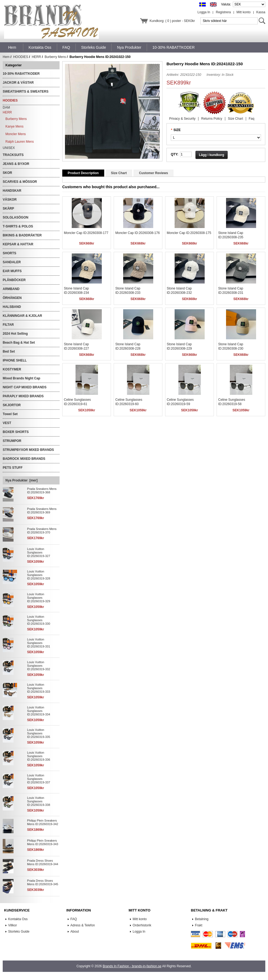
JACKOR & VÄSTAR (18, 83)
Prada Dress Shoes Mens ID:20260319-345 (43, 882)
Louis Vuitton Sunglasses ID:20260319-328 (39, 575)
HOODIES (21, 57)
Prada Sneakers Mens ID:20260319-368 (42, 491)
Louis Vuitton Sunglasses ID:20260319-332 (39, 666)
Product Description (83, 173)
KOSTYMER (12, 369)
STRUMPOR (12, 441)
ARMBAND (11, 289)
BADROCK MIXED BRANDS (24, 459)
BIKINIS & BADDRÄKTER (22, 235)
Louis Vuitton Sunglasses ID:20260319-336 (39, 756)
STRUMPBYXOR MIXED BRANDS (28, 450)
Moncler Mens (16, 134)
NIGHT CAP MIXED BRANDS (25, 387)
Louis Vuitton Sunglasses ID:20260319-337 (39, 779)
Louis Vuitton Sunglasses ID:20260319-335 (39, 733)
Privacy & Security (182, 119)
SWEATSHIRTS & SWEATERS (26, 92)
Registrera (223, 12)
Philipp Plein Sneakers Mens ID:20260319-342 (43, 822)
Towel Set (10, 414)
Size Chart (236, 119)
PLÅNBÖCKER (14, 280)
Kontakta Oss (18, 919)
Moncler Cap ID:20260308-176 (138, 233)
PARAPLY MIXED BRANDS (23, 396)
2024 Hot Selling (15, 334)
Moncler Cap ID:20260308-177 (86, 233)
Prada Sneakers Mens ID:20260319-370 (42, 531)
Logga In (204, 12)
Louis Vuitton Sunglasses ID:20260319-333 (39, 688)
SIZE (177, 130)
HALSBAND (12, 307)
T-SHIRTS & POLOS (18, 226)
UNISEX (9, 148)
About (75, 932)
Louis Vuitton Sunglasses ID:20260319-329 (39, 598)
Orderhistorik (142, 925)
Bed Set (9, 351)
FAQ (74, 919)
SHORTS (9, 253)
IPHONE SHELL (15, 360)
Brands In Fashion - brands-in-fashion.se (132, 966)
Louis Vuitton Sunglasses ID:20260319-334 (39, 711)
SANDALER (12, 262)
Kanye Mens (14, 126)
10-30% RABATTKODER (21, 74)
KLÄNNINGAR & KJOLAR (22, 316)
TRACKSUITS (13, 155)
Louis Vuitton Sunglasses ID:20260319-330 (39, 620)
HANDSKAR (12, 191)
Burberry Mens (55, 57)
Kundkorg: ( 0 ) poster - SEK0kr (172, 21)
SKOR (7, 173)
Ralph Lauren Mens (20, 142)
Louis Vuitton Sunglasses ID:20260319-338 (39, 801)
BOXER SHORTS (16, 432)
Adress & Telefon (83, 925)
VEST (7, 423)
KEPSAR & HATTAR (18, 244)
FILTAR (8, 325)
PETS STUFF (13, 468)
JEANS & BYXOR (16, 164)
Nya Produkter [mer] (22, 480)
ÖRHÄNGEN (12, 298)
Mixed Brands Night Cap (22, 378)
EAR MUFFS (12, 271)
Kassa (261, 12)
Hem (12, 47)
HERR (36, 57)
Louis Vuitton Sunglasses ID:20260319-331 (39, 643)
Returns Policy (212, 119)
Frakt (199, 925)
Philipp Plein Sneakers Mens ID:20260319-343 (43, 842)
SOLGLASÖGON (16, 217)
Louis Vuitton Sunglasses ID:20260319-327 (39, 552)
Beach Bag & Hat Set (19, 343)
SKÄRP (8, 209)
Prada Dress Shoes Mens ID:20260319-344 (43, 862)
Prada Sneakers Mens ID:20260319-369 (42, 511)
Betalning (202, 919)
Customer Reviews (153, 173)
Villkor (12, 925)
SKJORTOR (12, 405)
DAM (6, 108)
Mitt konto (244, 12)
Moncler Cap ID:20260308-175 (189, 233)
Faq (252, 119)
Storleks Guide (19, 932)
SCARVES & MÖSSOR (20, 182)
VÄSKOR (10, 200)
